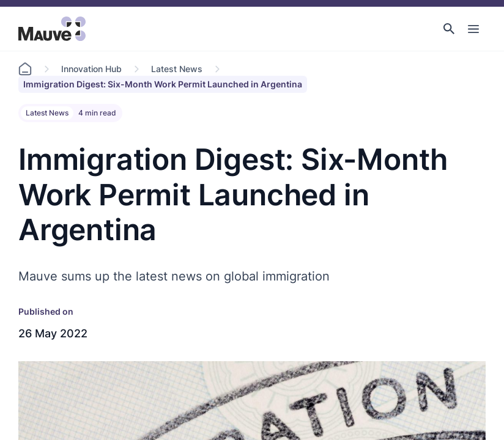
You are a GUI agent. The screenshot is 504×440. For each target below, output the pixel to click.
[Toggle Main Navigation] (473, 29)
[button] (449, 29)
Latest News (177, 69)
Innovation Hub (91, 69)
